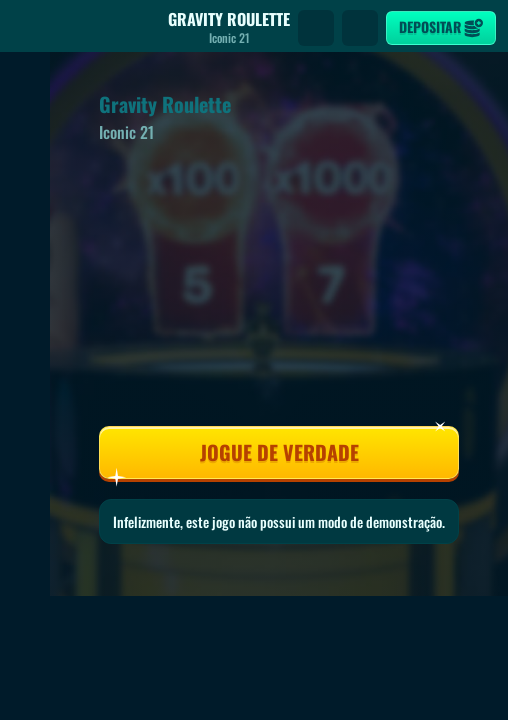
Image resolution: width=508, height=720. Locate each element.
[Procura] (316, 28)
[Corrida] (360, 28)
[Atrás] (30, 28)
